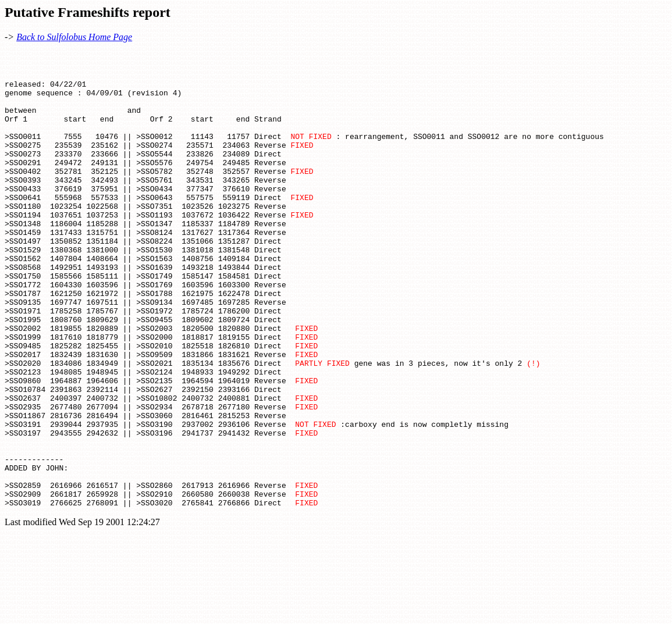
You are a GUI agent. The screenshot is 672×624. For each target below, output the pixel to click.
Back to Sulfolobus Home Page (74, 37)
